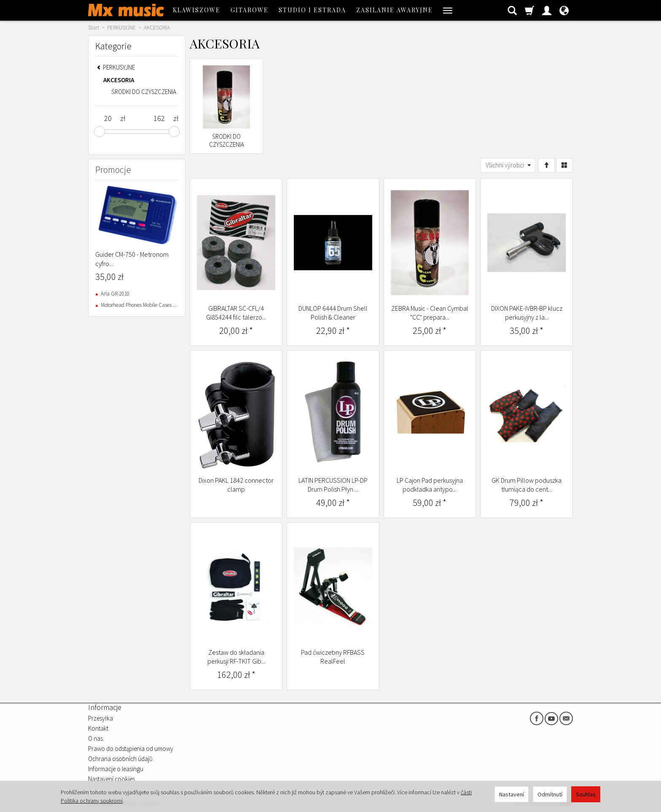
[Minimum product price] (108, 118)
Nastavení (512, 794)
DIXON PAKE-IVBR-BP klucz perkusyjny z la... (527, 313)
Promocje (113, 169)
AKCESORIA (119, 80)
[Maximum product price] (159, 118)
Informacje (105, 707)
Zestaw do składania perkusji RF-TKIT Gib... (236, 657)
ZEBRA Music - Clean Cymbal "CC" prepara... (430, 313)
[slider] (99, 132)
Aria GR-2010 (115, 294)
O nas (95, 738)
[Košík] (529, 10)
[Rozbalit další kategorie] (448, 10)
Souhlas (586, 794)
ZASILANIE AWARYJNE (395, 10)
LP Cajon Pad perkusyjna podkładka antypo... (430, 485)
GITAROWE (250, 10)
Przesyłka (101, 718)
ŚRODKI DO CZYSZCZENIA (227, 141)
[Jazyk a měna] (564, 10)
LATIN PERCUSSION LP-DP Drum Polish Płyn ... (333, 485)
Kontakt (98, 728)
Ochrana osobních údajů (120, 759)
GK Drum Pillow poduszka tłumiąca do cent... (527, 485)
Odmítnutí (550, 794)
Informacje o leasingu (116, 769)
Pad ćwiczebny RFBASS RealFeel (333, 657)
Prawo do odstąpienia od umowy (131, 749)
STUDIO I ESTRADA (312, 10)
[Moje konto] (547, 10)
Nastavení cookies (112, 779)
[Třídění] (546, 165)
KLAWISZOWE (197, 10)
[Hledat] (512, 10)
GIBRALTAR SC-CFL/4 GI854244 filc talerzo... (236, 313)
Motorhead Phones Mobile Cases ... (139, 305)
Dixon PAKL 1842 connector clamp (236, 485)
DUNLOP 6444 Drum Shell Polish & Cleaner (333, 313)
